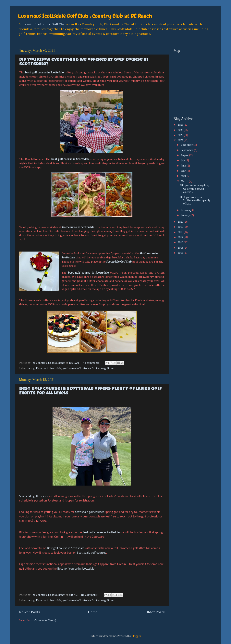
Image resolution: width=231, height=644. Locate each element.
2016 (181, 242)
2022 (181, 135)
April (184, 176)
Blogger (136, 636)
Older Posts (155, 612)
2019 (181, 227)
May (184, 171)
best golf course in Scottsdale (44, 73)
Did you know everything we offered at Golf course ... (195, 189)
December (187, 145)
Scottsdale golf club (103, 368)
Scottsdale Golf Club (119, 262)
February (187, 210)
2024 (181, 125)
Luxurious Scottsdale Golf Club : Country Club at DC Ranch (85, 16)
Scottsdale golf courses (34, 496)
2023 (181, 130)
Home (93, 612)
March (185, 181)
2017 (181, 237)
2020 (181, 222)
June (184, 166)
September (187, 150)
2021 (181, 140)
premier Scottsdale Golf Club (43, 24)
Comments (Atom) (45, 621)
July (183, 160)
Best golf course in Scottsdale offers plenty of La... (195, 200)
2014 (181, 253)
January (186, 215)
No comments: (91, 363)
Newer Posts (30, 612)
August (185, 155)
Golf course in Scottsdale (78, 227)
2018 (181, 232)
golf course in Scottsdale (77, 368)
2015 (181, 248)
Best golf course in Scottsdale (101, 532)
